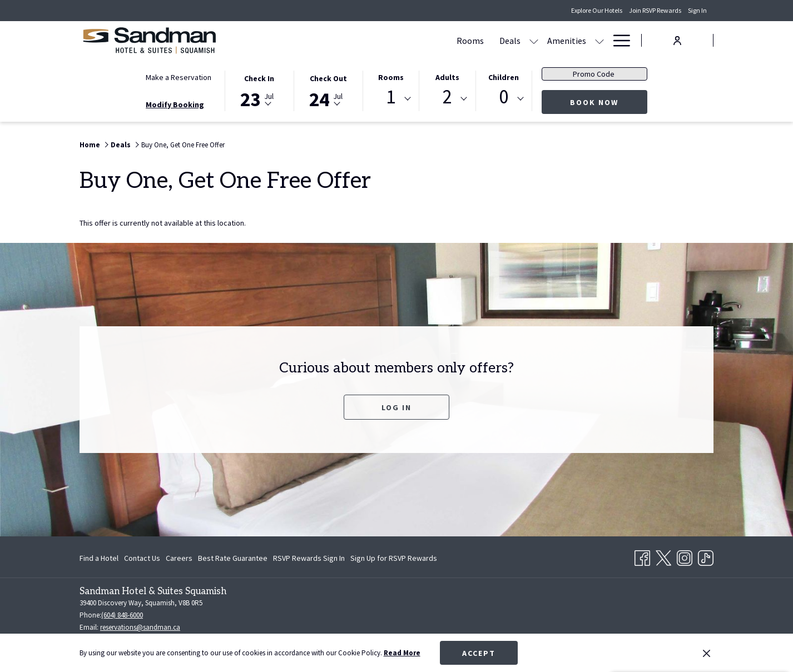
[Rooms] (321, 40)
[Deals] (361, 40)
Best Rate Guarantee (233, 558)
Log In (396, 407)
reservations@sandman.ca (140, 627)
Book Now (609, 102)
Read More (402, 653)
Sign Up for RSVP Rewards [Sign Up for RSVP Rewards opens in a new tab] (394, 560)
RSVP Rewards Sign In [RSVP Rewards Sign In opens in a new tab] (309, 560)
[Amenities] (418, 40)
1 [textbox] (391, 97)
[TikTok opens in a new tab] (706, 556)
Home (90, 145)
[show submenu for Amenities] (450, 40)
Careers (179, 558)
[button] (259, 90)
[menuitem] (100, 558)
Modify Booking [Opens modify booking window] (175, 104)
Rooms (391, 77)
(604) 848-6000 (122, 615)
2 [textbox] (447, 97)
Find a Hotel (99, 558)
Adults (447, 77)
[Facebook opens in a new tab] (642, 556)
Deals (121, 145)
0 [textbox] (504, 97)
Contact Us (142, 558)
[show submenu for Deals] (385, 40)
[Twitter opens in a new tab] (663, 556)
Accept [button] (479, 653)
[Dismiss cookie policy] (707, 653)
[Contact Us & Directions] (552, 40)
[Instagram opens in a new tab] (685, 556)
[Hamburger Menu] (618, 40)
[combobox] (391, 99)
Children (504, 77)
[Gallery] (477, 40)
